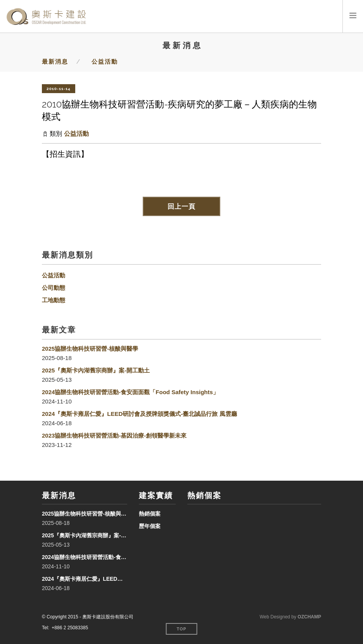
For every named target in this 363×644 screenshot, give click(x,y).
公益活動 (105, 62)
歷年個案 (150, 526)
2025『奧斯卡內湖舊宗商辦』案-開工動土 (96, 370)
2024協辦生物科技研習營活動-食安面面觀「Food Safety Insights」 (130, 392)
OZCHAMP (309, 617)
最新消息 (55, 62)
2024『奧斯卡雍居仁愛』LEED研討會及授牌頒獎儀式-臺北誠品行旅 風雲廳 (139, 414)
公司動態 (54, 288)
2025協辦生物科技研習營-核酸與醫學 (90, 349)
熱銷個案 (150, 514)
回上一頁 (181, 206)
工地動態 (54, 300)
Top (182, 629)
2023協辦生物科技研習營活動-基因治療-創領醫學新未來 (114, 435)
